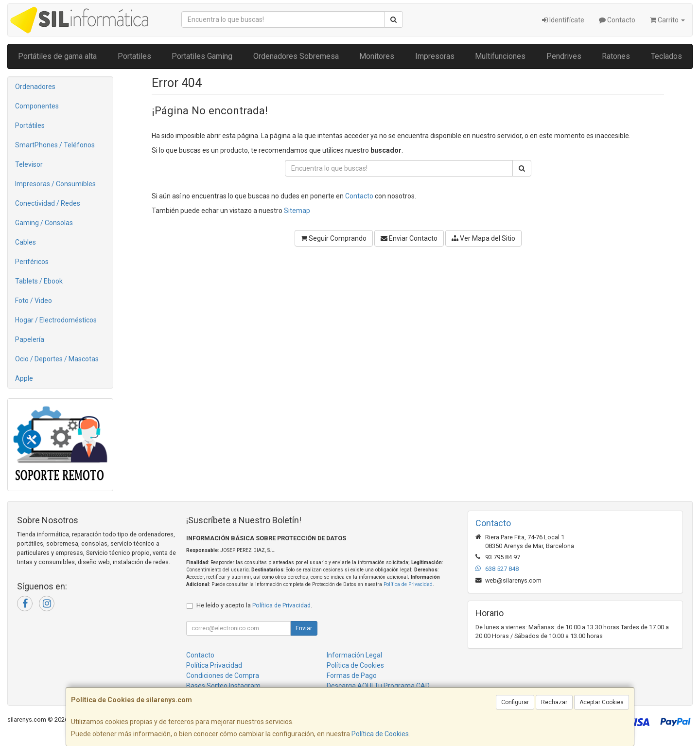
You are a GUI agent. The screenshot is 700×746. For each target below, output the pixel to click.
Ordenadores (35, 87)
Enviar (304, 628)
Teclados (666, 56)
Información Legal (354, 655)
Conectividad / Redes (48, 203)
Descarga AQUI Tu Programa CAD (378, 686)
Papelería (30, 339)
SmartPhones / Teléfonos (55, 145)
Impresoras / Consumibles (55, 184)
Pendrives (564, 56)
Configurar (515, 702)
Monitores (377, 56)
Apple (24, 378)
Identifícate (563, 20)
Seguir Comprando (334, 238)
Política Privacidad (214, 665)
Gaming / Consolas (44, 223)
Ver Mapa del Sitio (483, 238)
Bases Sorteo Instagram (223, 686)
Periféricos (32, 262)
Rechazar (554, 702)
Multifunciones (500, 56)
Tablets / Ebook (39, 281)
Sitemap (297, 211)
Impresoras (435, 56)
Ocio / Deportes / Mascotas (57, 359)
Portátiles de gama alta (57, 56)
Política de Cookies (380, 734)
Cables (26, 242)
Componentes (37, 106)
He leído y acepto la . (254, 605)
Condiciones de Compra (223, 675)
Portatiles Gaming (202, 56)
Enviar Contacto (409, 238)
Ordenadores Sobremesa (296, 56)
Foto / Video (34, 301)
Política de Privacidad (408, 584)
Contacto (617, 20)
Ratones (616, 56)
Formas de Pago (352, 675)
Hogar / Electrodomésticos (56, 320)
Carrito (667, 20)
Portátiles (30, 125)
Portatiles (134, 56)
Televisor (29, 164)
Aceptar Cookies (602, 702)
